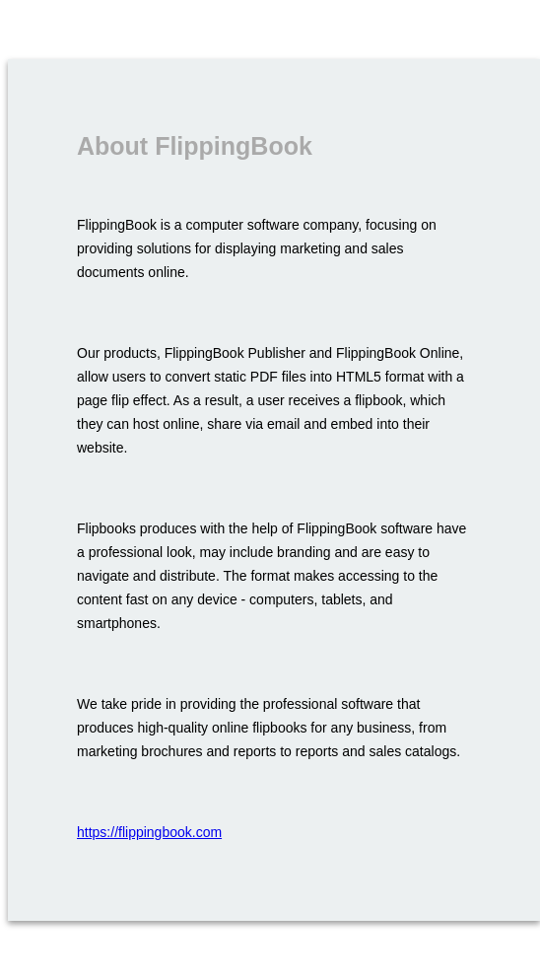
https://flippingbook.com (149, 832)
